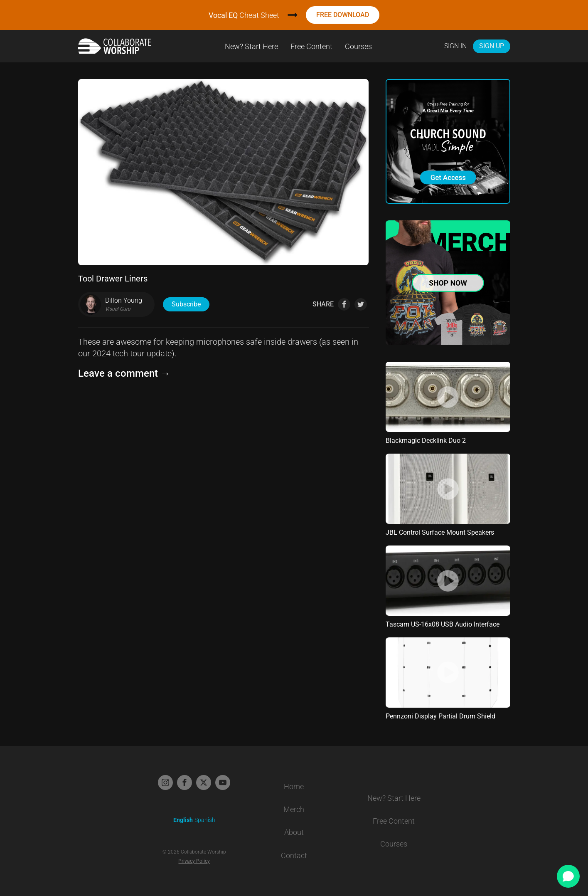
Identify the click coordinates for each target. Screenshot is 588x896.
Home (294, 786)
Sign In (455, 46)
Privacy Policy (194, 861)
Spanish (205, 820)
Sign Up (492, 46)
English (183, 820)
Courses (358, 46)
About (294, 832)
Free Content (311, 46)
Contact (294, 855)
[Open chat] (568, 876)
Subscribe (186, 304)
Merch (294, 809)
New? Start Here (251, 46)
